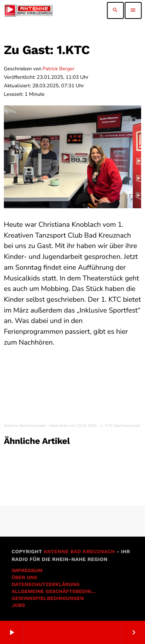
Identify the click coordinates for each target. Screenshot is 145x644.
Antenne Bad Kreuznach (25, 426)
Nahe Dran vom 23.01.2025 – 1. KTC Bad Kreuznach (95, 426)
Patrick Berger (58, 69)
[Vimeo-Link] (28, 10)
